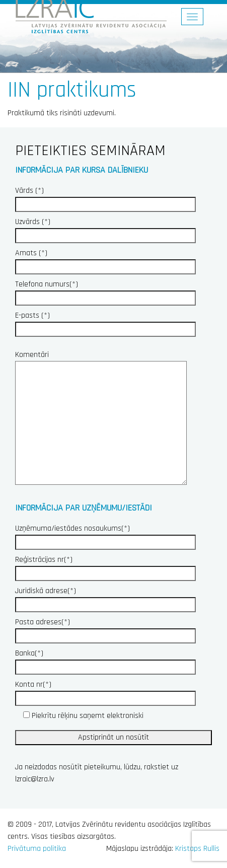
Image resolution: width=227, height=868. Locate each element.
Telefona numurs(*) (105, 291)
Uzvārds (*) (105, 229)
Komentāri (101, 419)
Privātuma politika (37, 849)
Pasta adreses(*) (105, 629)
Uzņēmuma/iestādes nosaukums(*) (105, 535)
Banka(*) (105, 660)
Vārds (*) (105, 197)
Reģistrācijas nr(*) (105, 566)
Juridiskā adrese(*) (105, 598)
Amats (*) (105, 260)
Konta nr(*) (105, 691)
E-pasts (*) (105, 322)
